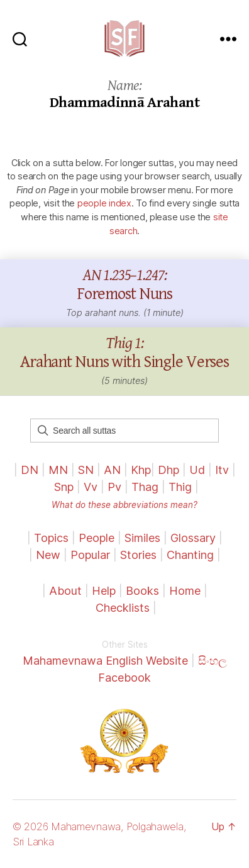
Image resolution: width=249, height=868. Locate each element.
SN (86, 470)
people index (104, 203)
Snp (64, 487)
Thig (180, 487)
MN (58, 470)
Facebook (124, 678)
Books (142, 591)
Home (185, 591)
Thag (145, 487)
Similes (142, 538)
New (48, 555)
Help (104, 591)
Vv (91, 487)
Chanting (190, 555)
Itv (222, 470)
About (67, 591)
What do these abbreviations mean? (124, 505)
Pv (114, 487)
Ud (197, 470)
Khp (141, 470)
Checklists (123, 608)
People (97, 538)
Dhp (169, 470)
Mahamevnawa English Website (105, 661)
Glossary (193, 538)
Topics (51, 538)
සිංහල (213, 661)
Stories (138, 555)
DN (30, 470)
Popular (90, 555)
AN (112, 470)
